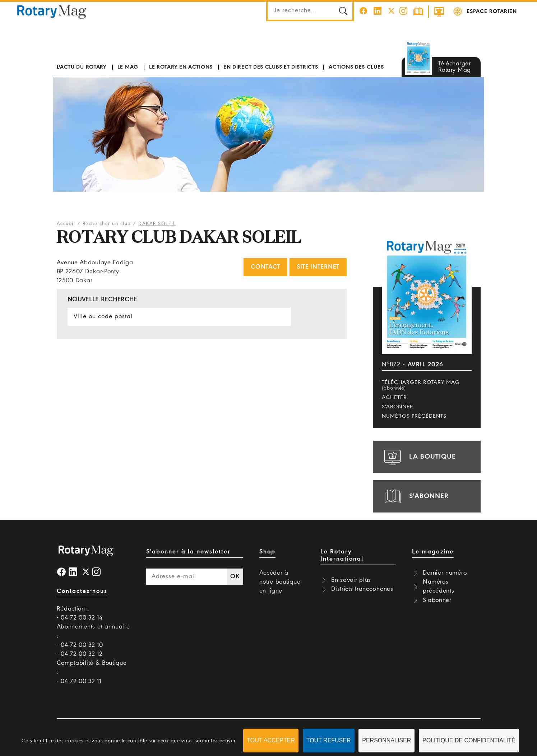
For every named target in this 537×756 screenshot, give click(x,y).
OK (235, 577)
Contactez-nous (82, 591)
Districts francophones (362, 589)
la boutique (419, 457)
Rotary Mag (52, 11)
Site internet (318, 267)
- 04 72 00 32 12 (80, 654)
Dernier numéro (445, 573)
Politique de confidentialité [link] (469, 740)
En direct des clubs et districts (271, 67)
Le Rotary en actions (181, 67)
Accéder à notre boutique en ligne (280, 582)
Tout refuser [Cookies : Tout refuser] (329, 740)
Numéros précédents (414, 416)
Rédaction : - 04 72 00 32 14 (80, 613)
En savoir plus (351, 580)
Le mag (128, 67)
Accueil (66, 224)
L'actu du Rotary (82, 67)
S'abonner (398, 407)
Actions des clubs (356, 67)
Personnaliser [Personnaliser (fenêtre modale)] (386, 740)
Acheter (394, 398)
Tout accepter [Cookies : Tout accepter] (271, 740)
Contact (265, 267)
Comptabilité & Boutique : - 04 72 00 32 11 (92, 672)
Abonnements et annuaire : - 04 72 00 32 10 (93, 636)
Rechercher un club (107, 224)
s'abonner (415, 496)
